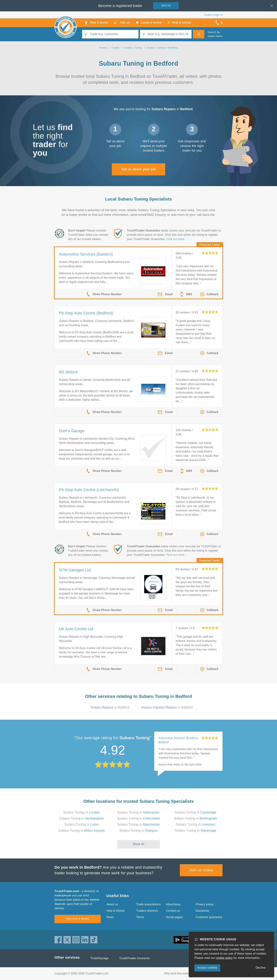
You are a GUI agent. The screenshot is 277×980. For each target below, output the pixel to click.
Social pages (174, 917)
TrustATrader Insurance (134, 958)
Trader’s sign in (213, 15)
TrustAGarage (100, 958)
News (110, 917)
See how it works (78, 919)
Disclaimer (202, 911)
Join (166, 5)
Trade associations (148, 904)
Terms (140, 917)
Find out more (175, 239)
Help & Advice (116, 911)
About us (112, 904)
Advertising (173, 904)
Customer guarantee (209, 917)
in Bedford (110, 707)
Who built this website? (179, 974)
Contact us (173, 911)
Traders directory (147, 911)
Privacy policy (205, 904)
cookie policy (224, 958)
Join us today (201, 870)
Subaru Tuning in (82, 812)
